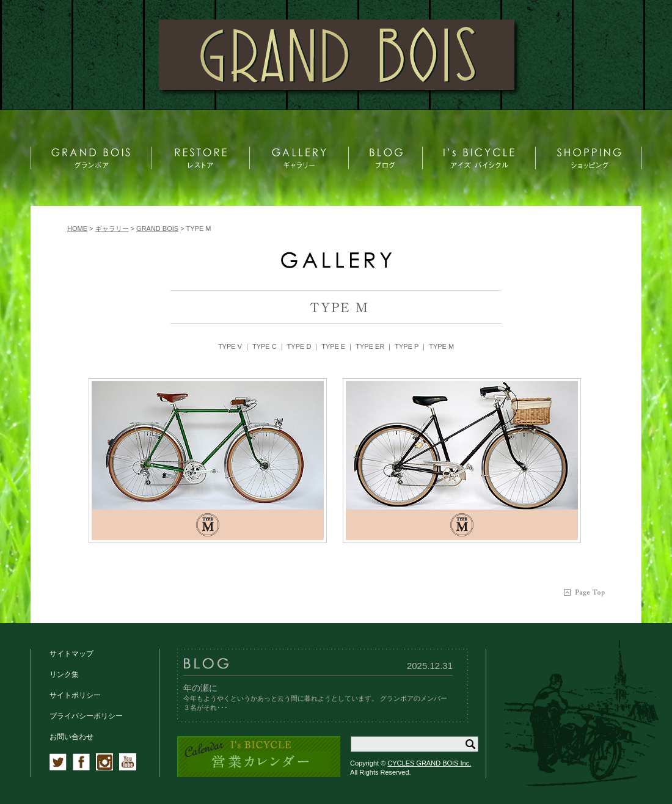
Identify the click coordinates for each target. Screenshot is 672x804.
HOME (77, 228)
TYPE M (441, 346)
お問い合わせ (71, 737)
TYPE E (333, 346)
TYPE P (407, 346)
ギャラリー (112, 228)
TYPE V (230, 346)
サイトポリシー (75, 695)
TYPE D (299, 346)
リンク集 (64, 674)
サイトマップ (71, 654)
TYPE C (265, 346)
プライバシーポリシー (86, 716)
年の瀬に (200, 688)
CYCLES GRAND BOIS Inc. (429, 763)
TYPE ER (370, 346)
